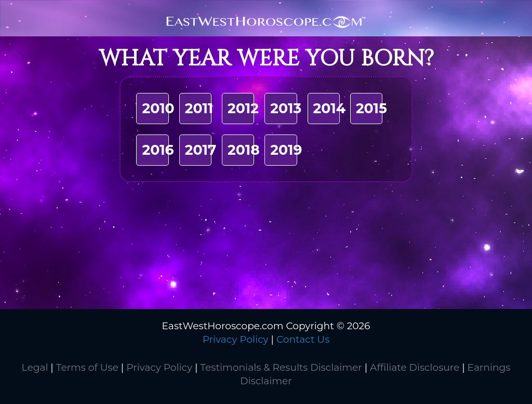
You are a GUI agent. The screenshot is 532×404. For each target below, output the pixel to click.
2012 (243, 108)
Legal (35, 367)
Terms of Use (87, 367)
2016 (158, 150)
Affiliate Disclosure (415, 367)
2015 (371, 108)
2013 (286, 108)
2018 (244, 150)
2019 (286, 150)
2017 (201, 150)
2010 (158, 108)
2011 (199, 108)
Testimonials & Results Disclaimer (281, 367)
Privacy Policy (236, 339)
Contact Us (303, 339)
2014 (330, 108)
